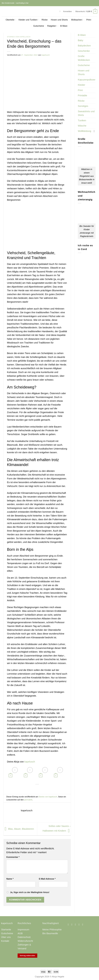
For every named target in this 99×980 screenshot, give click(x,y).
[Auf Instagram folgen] (73, 924)
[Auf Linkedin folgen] (83, 924)
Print (89, 20)
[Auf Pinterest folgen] (80, 924)
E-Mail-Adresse (47, 879)
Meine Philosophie (52, 930)
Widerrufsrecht (25, 941)
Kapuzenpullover (87, 80)
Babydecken (84, 46)
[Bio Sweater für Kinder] (58, 772)
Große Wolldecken (84, 58)
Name (10, 879)
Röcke (45, 20)
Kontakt (5, 941)
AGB (20, 933)
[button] (61, 11)
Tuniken (82, 120)
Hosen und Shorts (59, 20)
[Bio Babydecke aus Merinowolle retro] (13, 772)
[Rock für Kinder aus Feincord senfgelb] (43, 772)
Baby (80, 40)
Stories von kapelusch (19, 37)
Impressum (23, 930)
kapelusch (46, 55)
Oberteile (10, 20)
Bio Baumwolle (50, 933)
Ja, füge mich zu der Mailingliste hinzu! (28, 892)
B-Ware (64, 26)
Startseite (6, 930)
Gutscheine (39, 26)
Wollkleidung (84, 131)
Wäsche (82, 126)
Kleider (81, 85)
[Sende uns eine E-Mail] (76, 924)
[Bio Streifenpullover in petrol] (28, 772)
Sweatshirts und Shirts (86, 113)
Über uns (6, 937)
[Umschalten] (94, 131)
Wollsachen (77, 20)
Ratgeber (52, 26)
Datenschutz (24, 937)
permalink (28, 800)
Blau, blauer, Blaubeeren (19, 829)
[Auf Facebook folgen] (69, 924)
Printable (82, 95)
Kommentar (13, 857)
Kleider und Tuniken (28, 20)
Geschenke (84, 51)
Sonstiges (83, 106)
